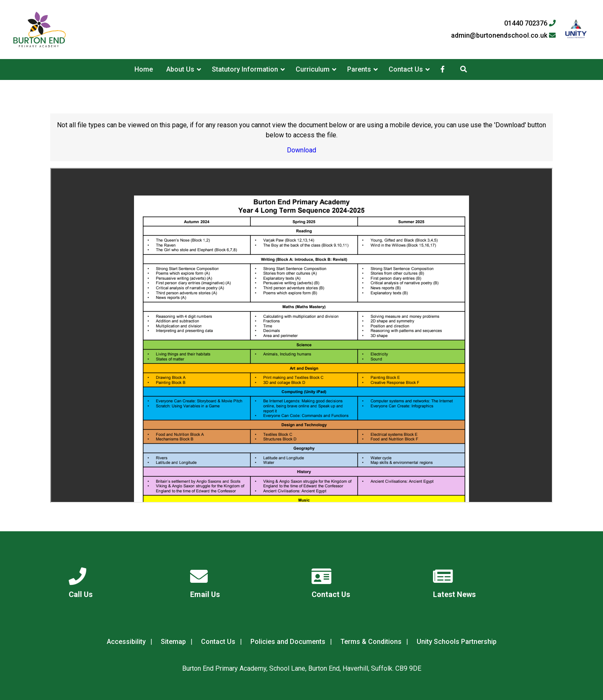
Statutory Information (245, 69)
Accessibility (126, 642)
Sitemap (173, 642)
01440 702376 (530, 23)
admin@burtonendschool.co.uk (503, 36)
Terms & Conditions (371, 642)
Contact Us (406, 69)
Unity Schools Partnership (457, 642)
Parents (359, 69)
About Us (180, 69)
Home (144, 69)
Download (301, 150)
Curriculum (313, 69)
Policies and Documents (288, 642)
